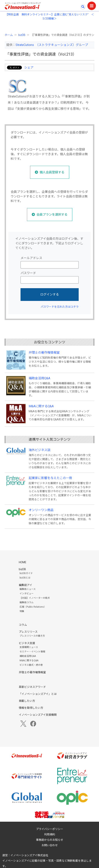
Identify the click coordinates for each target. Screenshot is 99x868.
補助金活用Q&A (39, 378)
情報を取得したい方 (31, 708)
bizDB (22, 35)
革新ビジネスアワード (32, 687)
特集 (22, 611)
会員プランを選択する (52, 215)
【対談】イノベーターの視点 (35, 598)
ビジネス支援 (27, 643)
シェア (29, 67)
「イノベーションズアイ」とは (38, 694)
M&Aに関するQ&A (41, 406)
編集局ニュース (28, 589)
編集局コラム (27, 602)
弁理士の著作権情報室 (44, 353)
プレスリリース (28, 632)
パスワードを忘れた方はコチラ (60, 307)
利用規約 (50, 834)
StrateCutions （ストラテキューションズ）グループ (52, 45)
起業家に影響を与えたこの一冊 (50, 478)
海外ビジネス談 (40, 450)
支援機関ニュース (29, 647)
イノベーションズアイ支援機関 (38, 715)
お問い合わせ (50, 845)
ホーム (9, 35)
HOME (23, 562)
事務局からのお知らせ (50, 840)
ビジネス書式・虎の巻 (31, 665)
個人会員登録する (52, 172)
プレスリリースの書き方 (32, 636)
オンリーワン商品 (41, 510)
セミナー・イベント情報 (32, 652)
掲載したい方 (27, 701)
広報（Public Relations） (33, 607)
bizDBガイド (26, 573)
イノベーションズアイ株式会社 (29, 855)
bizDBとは (25, 578)
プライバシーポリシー (50, 829)
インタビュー (27, 594)
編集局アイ (25, 585)
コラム (23, 625)
